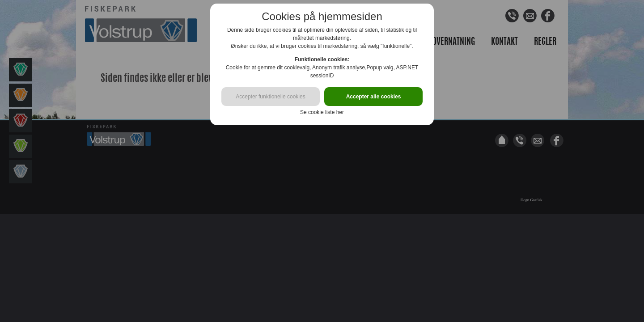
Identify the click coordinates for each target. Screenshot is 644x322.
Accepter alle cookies (374, 97)
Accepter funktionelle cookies (270, 97)
